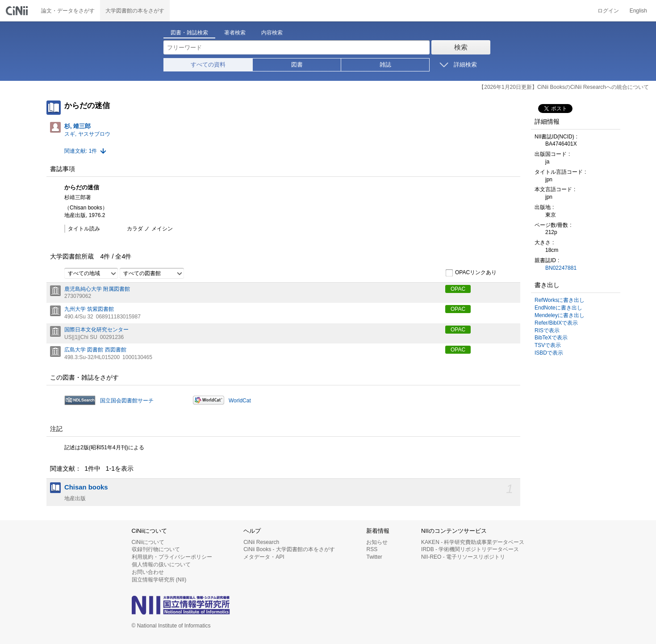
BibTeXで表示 (551, 338)
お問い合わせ (148, 572)
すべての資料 (208, 65)
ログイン (608, 11)
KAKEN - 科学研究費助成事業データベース (473, 542)
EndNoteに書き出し (558, 308)
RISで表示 (547, 330)
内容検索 (272, 33)
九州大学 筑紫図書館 (89, 309)
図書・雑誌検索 (189, 33)
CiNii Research (261, 542)
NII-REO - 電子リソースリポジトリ (463, 557)
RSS (372, 549)
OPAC (458, 289)
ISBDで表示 (549, 353)
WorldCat (240, 401)
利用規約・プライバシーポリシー (172, 557)
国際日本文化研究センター (96, 330)
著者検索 (235, 33)
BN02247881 (561, 268)
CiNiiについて (148, 542)
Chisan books (86, 487)
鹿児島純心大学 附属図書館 (97, 289)
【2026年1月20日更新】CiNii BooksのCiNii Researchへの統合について (564, 87)
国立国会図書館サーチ (127, 401)
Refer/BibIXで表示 (556, 323)
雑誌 (385, 65)
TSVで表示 (548, 345)
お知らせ (377, 542)
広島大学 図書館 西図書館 (95, 350)
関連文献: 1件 (81, 151)
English (638, 11)
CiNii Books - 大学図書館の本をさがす (289, 549)
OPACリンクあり (471, 273)
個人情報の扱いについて (161, 565)
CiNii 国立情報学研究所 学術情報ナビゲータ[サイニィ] (18, 11)
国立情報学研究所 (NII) (159, 580)
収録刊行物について (156, 549)
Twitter (374, 557)
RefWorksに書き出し (560, 300)
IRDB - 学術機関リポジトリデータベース (470, 549)
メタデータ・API (264, 557)
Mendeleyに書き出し (560, 315)
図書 (297, 65)
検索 (461, 47)
